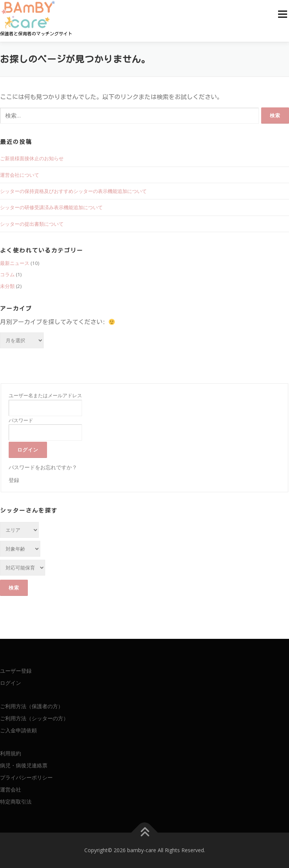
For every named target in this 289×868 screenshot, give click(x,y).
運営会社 (11, 789)
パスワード (21, 420)
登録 (14, 480)
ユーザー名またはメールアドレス (45, 395)
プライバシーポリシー (26, 777)
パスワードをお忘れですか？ (43, 467)
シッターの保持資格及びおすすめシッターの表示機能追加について (73, 191)
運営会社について (20, 175)
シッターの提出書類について (32, 224)
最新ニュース (15, 263)
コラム (7, 274)
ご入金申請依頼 (18, 730)
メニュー (282, 14)
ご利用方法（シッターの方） (34, 718)
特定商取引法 (16, 801)
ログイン (11, 683)
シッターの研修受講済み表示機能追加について (51, 207)
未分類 (7, 286)
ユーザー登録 (16, 671)
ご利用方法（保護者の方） (32, 706)
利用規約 (11, 753)
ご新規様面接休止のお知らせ (32, 158)
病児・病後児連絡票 (24, 765)
